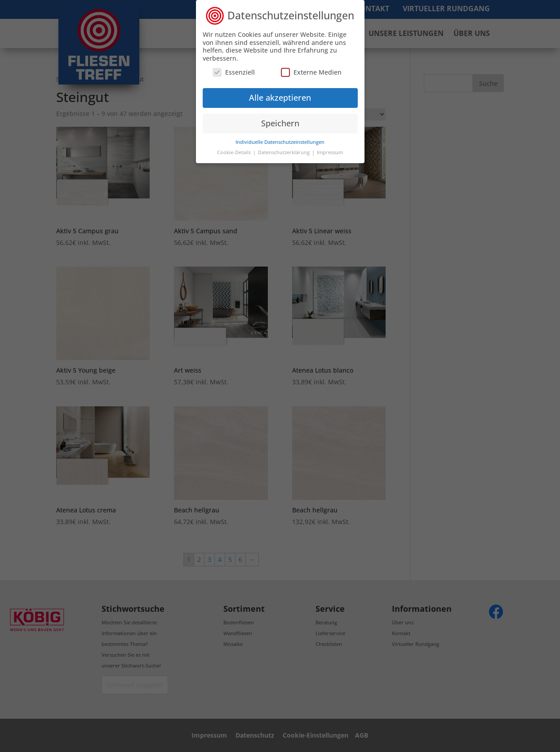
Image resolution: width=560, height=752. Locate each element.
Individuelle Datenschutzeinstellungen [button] (280, 142)
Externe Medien (311, 72)
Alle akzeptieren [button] (280, 98)
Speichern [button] (280, 123)
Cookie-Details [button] (235, 152)
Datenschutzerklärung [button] (284, 152)
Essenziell (234, 72)
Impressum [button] (330, 152)
